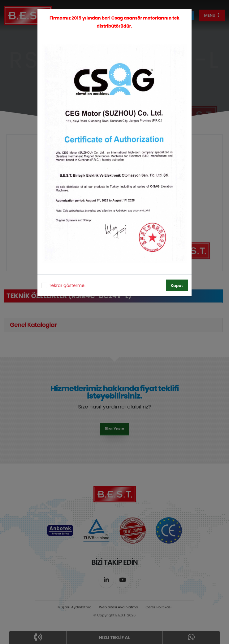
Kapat (177, 286)
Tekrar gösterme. (67, 285)
